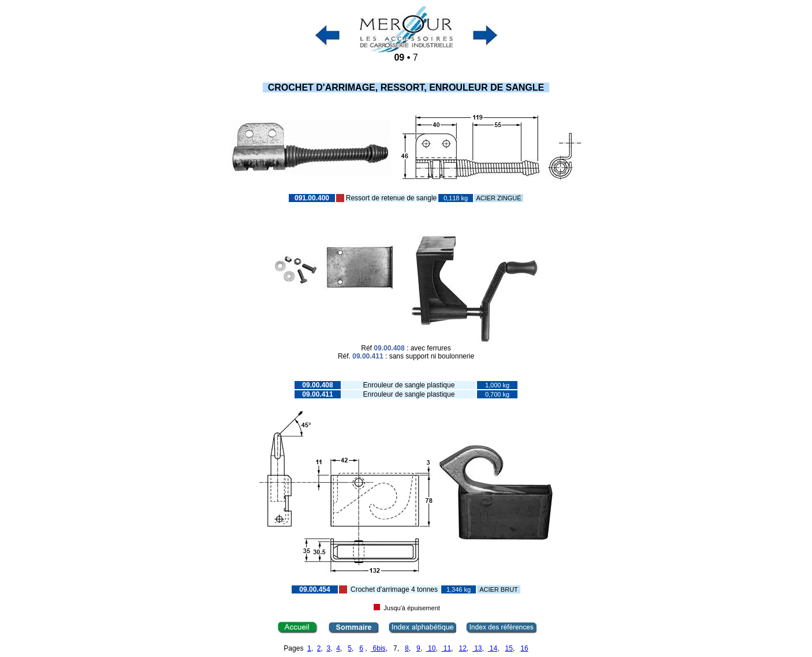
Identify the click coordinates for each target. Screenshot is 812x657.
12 (462, 648)
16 (524, 648)
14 (493, 648)
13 (477, 648)
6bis (378, 648)
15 (509, 648)
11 (446, 648)
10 (431, 648)
